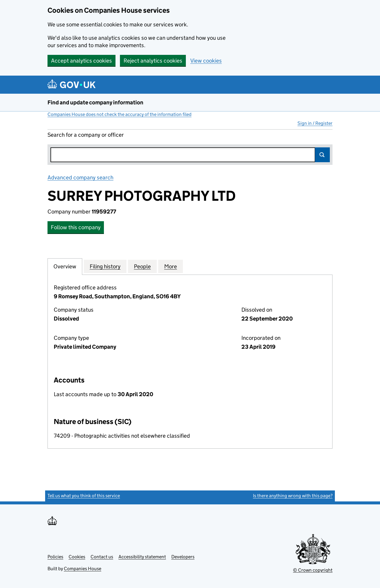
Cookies (77, 557)
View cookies (206, 61)
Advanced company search (80, 177)
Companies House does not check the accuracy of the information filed (119, 114)
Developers (183, 557)
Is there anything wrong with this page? (293, 496)
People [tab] (142, 266)
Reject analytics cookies (153, 61)
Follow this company (76, 227)
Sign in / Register (315, 123)
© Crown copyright (313, 570)
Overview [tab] (65, 266)
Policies (55, 557)
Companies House (83, 569)
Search (322, 155)
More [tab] (171, 266)
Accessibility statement (142, 557)
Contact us (102, 557)
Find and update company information (95, 102)
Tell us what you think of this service (84, 496)
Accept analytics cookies (81, 61)
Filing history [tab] (105, 266)
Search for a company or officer (86, 135)
